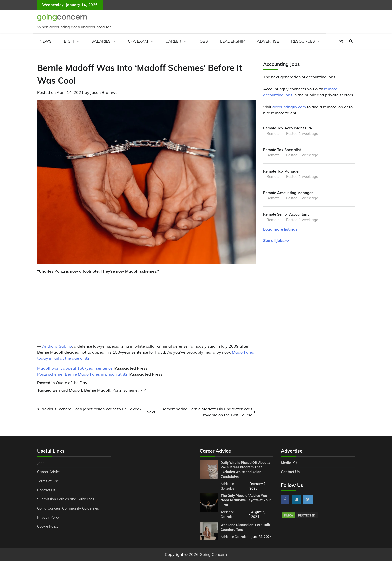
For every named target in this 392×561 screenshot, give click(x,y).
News (46, 41)
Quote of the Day (72, 383)
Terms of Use (48, 481)
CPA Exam (138, 41)
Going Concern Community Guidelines (68, 508)
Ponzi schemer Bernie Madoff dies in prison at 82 (82, 374)
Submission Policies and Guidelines (66, 499)
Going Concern (213, 554)
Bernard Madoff (67, 390)
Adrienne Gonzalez (235, 537)
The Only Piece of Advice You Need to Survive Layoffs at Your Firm (246, 500)
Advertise (268, 41)
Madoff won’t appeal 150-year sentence (75, 368)
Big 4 (69, 41)
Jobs (203, 41)
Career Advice (49, 472)
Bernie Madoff (97, 390)
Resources (303, 41)
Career (173, 41)
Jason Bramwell (105, 92)
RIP (143, 390)
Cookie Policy (48, 526)
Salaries (101, 41)
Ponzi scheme (125, 390)
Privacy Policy (49, 517)
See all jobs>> (276, 240)
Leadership (232, 41)
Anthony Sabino (57, 346)
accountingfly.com (289, 107)
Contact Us (46, 490)
